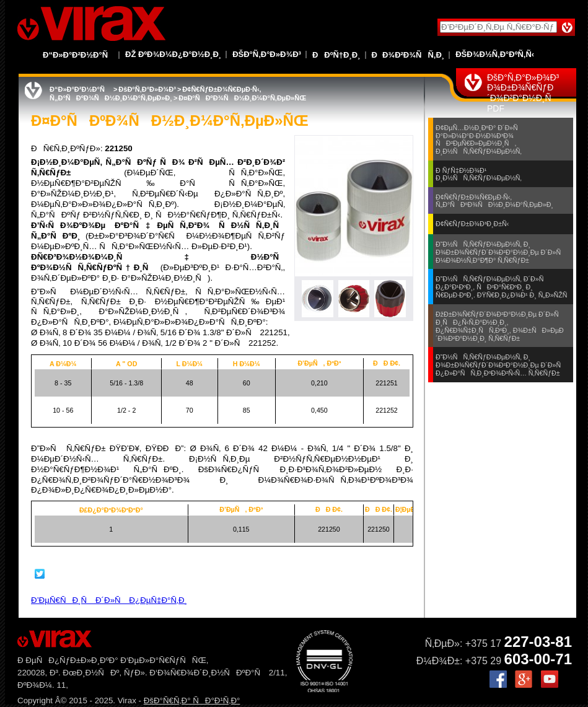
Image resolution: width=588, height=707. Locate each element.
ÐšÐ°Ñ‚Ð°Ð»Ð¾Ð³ (267, 54)
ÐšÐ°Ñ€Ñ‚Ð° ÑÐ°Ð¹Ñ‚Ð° (192, 700)
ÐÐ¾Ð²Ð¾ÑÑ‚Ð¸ (408, 55)
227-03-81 (538, 642)
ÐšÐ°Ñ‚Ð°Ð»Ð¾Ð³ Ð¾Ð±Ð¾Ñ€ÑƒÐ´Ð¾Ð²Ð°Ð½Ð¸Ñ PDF (523, 93)
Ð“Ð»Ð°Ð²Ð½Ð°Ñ (78, 55)
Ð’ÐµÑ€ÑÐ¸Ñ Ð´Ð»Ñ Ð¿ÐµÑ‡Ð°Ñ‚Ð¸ (109, 600)
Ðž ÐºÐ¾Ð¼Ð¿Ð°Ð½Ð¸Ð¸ (173, 54)
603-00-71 (538, 659)
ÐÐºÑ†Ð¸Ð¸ (336, 55)
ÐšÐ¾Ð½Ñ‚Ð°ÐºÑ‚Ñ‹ (495, 54)
